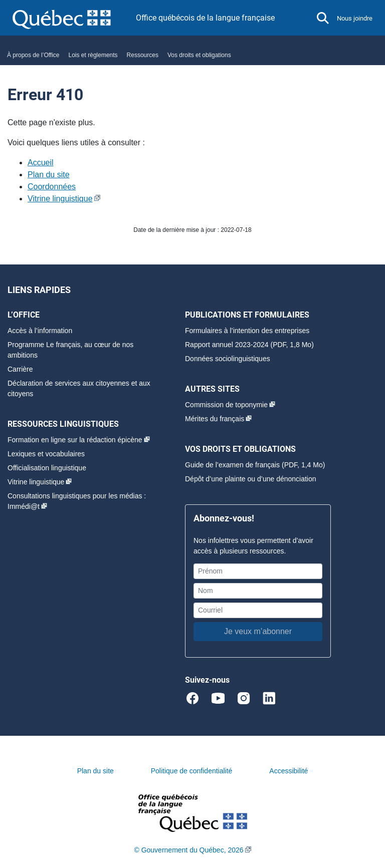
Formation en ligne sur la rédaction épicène (75, 440)
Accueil (41, 163)
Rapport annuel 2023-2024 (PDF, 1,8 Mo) (249, 345)
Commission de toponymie (226, 405)
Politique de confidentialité (192, 771)
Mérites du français (215, 419)
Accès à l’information (40, 331)
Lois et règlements (93, 55)
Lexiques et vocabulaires (46, 454)
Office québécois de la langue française (205, 18)
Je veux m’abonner (258, 631)
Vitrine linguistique (60, 199)
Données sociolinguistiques (228, 359)
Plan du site (49, 175)
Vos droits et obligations (199, 55)
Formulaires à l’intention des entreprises (247, 331)
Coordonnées (52, 187)
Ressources (143, 55)
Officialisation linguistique (47, 468)
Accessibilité (288, 771)
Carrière (20, 369)
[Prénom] (258, 571)
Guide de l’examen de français (232, 465)
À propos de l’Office (33, 55)
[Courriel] (258, 610)
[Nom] (258, 591)
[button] (323, 18)
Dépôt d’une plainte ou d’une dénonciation (251, 479)
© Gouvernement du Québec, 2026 (188, 850)
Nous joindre (355, 18)
